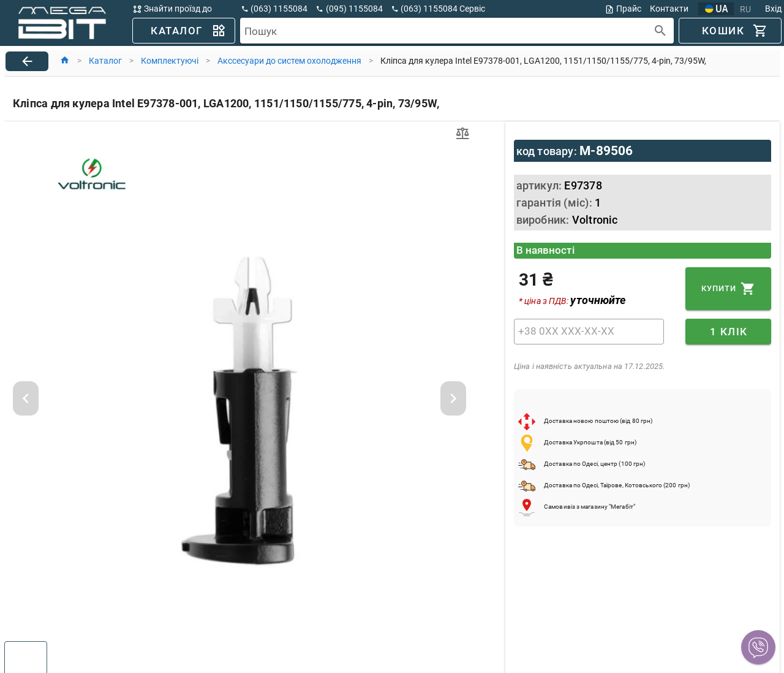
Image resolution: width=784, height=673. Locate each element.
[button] (758, 647)
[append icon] (661, 31)
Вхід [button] (773, 9)
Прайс (623, 9)
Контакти (669, 9)
